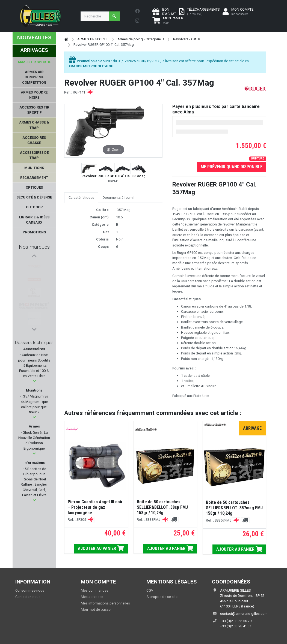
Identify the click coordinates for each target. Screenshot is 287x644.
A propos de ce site (162, 597)
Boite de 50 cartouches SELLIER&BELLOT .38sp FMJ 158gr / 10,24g (162, 507)
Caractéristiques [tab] (81, 198)
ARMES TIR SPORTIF (93, 39)
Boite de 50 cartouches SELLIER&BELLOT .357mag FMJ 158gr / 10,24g (234, 508)
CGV (150, 590)
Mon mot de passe (96, 610)
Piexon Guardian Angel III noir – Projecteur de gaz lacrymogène (95, 507)
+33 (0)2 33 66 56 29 (236, 621)
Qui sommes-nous (30, 590)
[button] (34, 381)
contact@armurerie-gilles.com (244, 614)
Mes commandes (95, 590)
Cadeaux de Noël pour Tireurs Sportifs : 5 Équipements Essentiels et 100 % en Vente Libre (34, 365)
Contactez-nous (28, 597)
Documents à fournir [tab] (119, 198)
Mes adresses (92, 597)
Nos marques (34, 247)
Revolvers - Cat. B (187, 39)
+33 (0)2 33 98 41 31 (236, 626)
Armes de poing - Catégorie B (141, 39)
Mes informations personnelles (105, 603)
